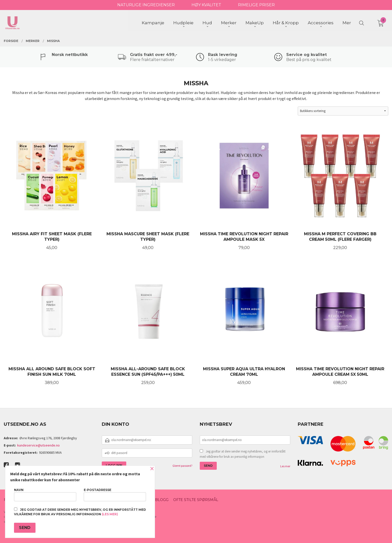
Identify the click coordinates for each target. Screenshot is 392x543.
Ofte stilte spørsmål (196, 500)
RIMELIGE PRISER (256, 5)
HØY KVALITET (206, 5)
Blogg (162, 500)
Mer (347, 23)
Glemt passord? (182, 466)
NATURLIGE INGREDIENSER (146, 5)
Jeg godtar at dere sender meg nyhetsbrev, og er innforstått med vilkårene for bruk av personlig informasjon (243, 454)
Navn (45, 495)
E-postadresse (115, 495)
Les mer (285, 466)
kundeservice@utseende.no (38, 445)
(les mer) (110, 514)
